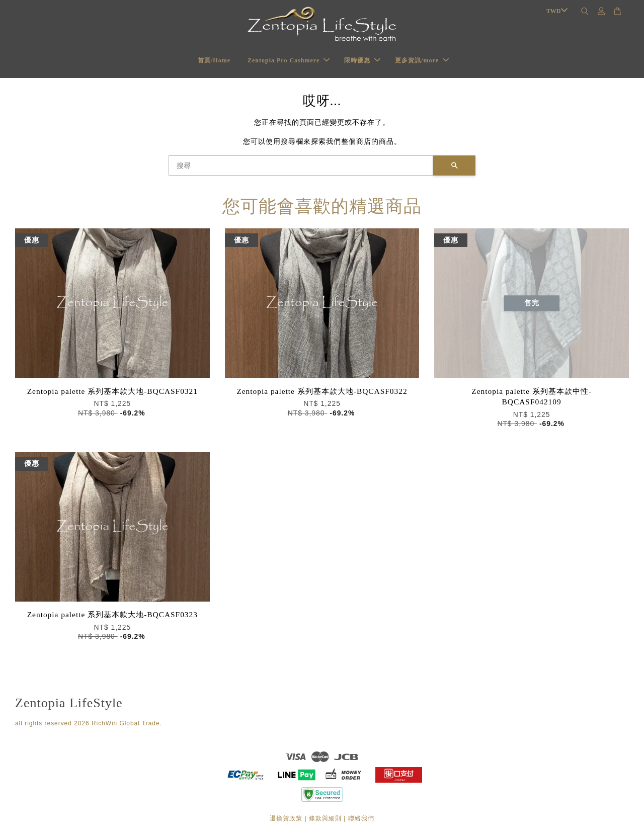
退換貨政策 (286, 818)
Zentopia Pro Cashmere (289, 60)
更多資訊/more (422, 60)
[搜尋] (301, 165)
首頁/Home (214, 60)
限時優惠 (362, 60)
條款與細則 (325, 818)
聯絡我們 (361, 818)
